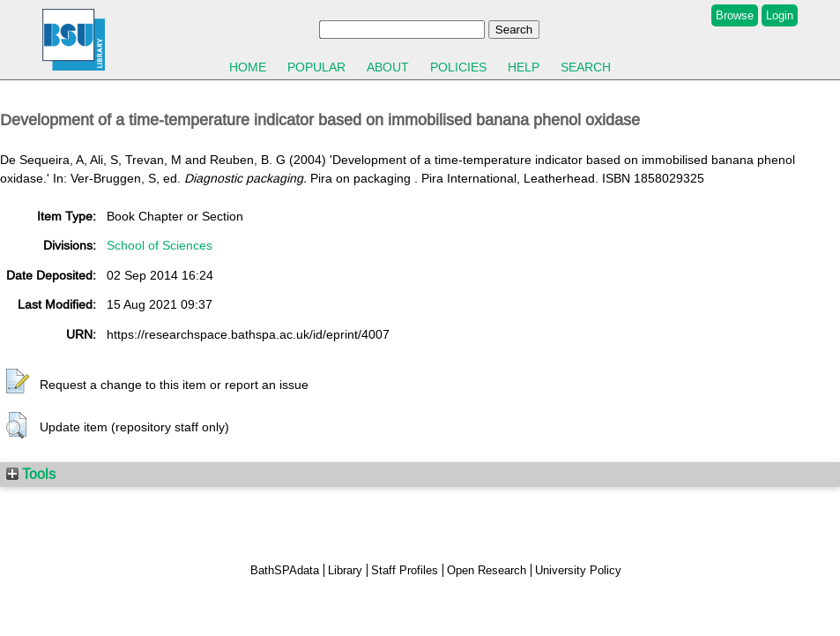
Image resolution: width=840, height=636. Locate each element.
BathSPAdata (285, 570)
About (388, 67)
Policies (458, 67)
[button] (18, 382)
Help (524, 67)
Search (586, 67)
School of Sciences (160, 245)
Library (345, 570)
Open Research (487, 570)
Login (780, 15)
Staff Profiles (405, 570)
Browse (735, 15)
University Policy (578, 570)
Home (248, 67)
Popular (316, 67)
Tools (31, 474)
